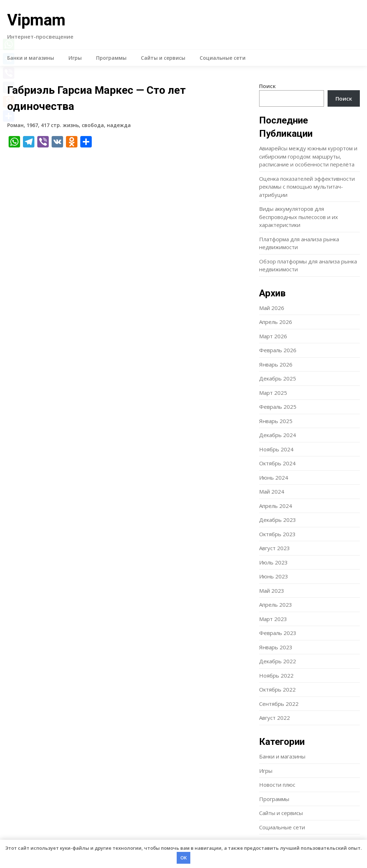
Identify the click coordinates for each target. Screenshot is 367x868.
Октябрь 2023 (277, 534)
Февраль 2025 (278, 407)
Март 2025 (273, 393)
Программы (111, 58)
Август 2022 (275, 718)
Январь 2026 (276, 364)
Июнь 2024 (274, 477)
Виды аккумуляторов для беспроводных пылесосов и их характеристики (299, 217)
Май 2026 (272, 308)
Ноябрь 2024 (276, 449)
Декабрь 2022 (278, 661)
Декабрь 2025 (278, 378)
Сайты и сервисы (163, 58)
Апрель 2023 (276, 605)
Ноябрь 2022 (276, 675)
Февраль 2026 (278, 350)
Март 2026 (273, 336)
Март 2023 (273, 619)
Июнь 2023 (274, 576)
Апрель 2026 (276, 322)
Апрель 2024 (276, 506)
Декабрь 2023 (278, 520)
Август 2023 (275, 548)
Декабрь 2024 (278, 435)
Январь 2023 (276, 647)
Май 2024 (272, 491)
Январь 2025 (276, 421)
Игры (75, 58)
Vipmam (36, 20)
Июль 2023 (273, 562)
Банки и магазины (31, 58)
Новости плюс (277, 785)
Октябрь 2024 (277, 463)
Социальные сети (223, 58)
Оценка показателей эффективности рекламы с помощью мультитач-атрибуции (307, 187)
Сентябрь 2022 (279, 704)
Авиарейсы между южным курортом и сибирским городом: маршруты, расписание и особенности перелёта (308, 156)
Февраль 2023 (278, 633)
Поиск (267, 86)
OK (183, 858)
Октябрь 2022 (277, 689)
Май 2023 (272, 591)
